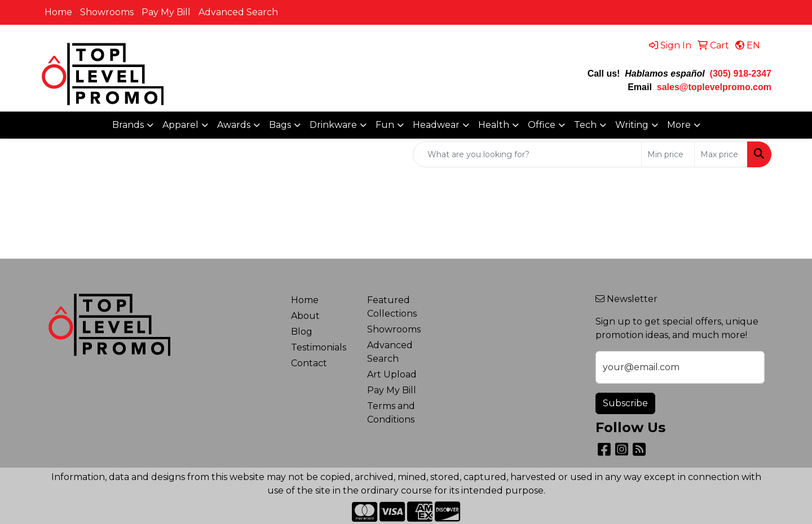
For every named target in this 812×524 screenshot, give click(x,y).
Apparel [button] (180, 125)
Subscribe (625, 403)
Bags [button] (280, 125)
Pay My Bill (166, 12)
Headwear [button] (436, 125)
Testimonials (319, 347)
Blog (302, 332)
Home (58, 12)
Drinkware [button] (333, 125)
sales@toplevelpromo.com (714, 87)
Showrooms (107, 12)
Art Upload (392, 374)
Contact (309, 363)
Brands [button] (128, 125)
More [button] (679, 125)
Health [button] (494, 125)
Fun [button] (385, 125)
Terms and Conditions (391, 413)
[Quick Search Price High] (721, 154)
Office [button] (542, 125)
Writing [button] (632, 125)
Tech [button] (585, 125)
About (305, 316)
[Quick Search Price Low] (668, 154)
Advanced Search (238, 12)
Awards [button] (234, 125)
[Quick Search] (527, 154)
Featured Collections (392, 307)
